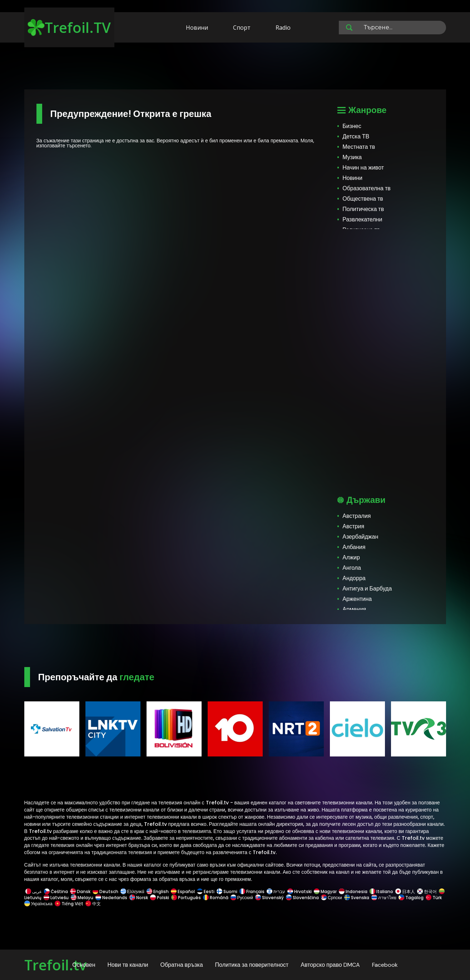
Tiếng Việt (69, 904)
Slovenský (269, 898)
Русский (242, 898)
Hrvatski (300, 891)
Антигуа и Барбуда (367, 589)
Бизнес (352, 126)
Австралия (357, 516)
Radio (283, 28)
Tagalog (411, 898)
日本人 (405, 891)
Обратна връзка (181, 965)
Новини (197, 28)
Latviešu (56, 898)
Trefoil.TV (69, 27)
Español (183, 891)
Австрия (353, 526)
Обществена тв (363, 199)
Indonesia (353, 891)
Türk (434, 898)
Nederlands (111, 898)
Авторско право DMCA (330, 965)
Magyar (325, 891)
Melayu (82, 898)
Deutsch (105, 891)
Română (216, 898)
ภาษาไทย (384, 898)
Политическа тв (363, 209)
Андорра (354, 578)
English (158, 891)
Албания (354, 547)
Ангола (352, 568)
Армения (354, 609)
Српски (332, 898)
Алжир (351, 557)
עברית (276, 891)
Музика (352, 157)
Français (252, 891)
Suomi (227, 891)
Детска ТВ (356, 136)
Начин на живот (363, 168)
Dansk (80, 891)
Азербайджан (360, 537)
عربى (34, 891)
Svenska (357, 898)
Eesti (206, 891)
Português (186, 898)
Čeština (56, 891)
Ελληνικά (132, 891)
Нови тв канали (128, 965)
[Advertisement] (235, 67)
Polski (160, 898)
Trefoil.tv (55, 965)
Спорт (242, 28)
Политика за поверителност (252, 965)
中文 (93, 904)
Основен (84, 965)
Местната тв (359, 147)
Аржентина (357, 599)
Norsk (139, 898)
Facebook (385, 965)
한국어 (427, 891)
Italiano (381, 891)
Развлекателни (362, 219)
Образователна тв (367, 188)
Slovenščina (302, 898)
